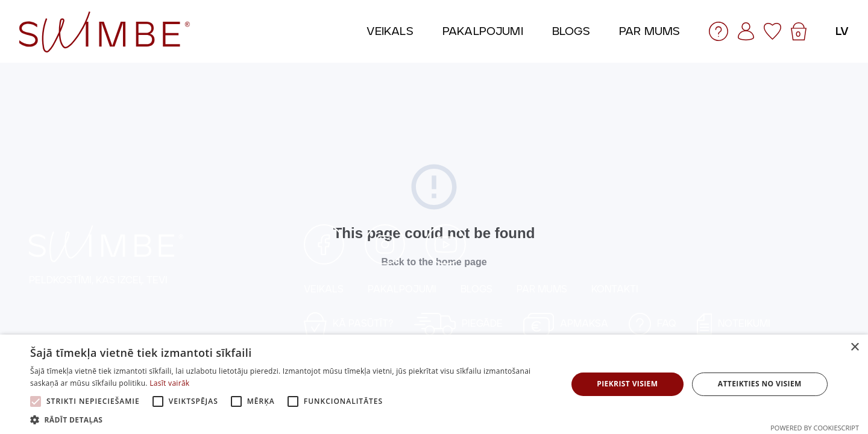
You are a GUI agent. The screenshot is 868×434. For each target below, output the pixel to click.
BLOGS (476, 289)
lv (842, 31)
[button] (291, 419)
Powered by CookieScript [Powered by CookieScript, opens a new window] (815, 428)
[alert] (434, 384)
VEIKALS (324, 289)
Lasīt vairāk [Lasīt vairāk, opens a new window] (169, 383)
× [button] (854, 348)
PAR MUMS (542, 289)
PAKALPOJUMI (402, 289)
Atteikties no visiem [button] (760, 384)
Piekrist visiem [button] (627, 384)
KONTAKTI (615, 289)
